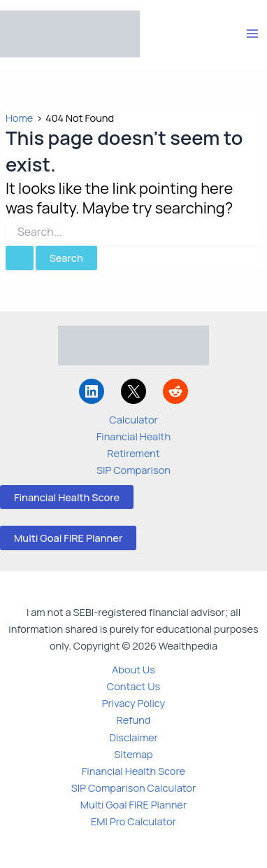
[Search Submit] (20, 258)
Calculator (133, 419)
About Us (133, 669)
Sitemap (133, 754)
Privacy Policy (134, 703)
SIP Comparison (133, 470)
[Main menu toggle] (252, 34)
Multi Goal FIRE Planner (68, 538)
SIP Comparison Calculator (133, 787)
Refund (134, 720)
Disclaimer (133, 737)
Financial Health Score (67, 497)
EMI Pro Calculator (133, 821)
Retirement (133, 453)
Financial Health (133, 436)
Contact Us (133, 686)
